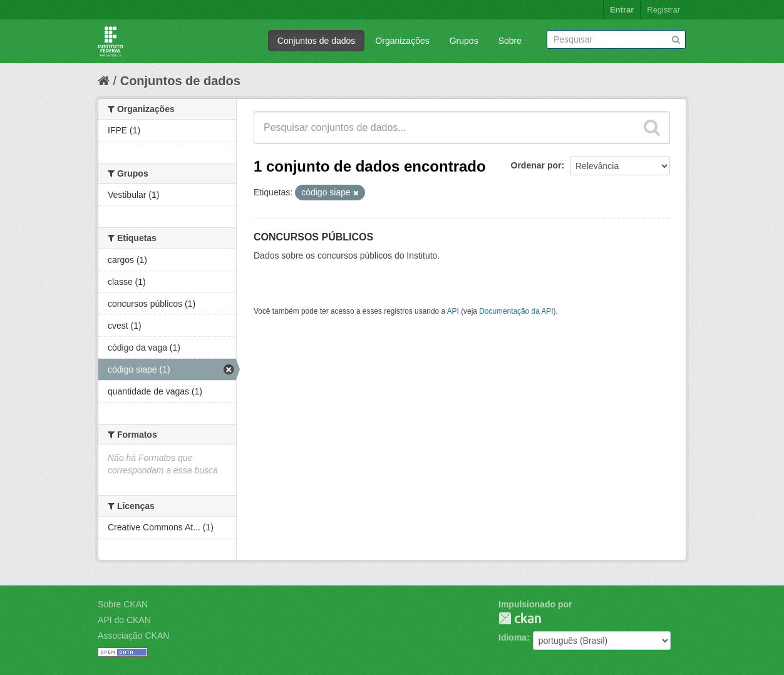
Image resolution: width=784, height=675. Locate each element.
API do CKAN (124, 620)
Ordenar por (536, 165)
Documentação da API (516, 311)
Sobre (510, 41)
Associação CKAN (133, 636)
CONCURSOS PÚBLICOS (313, 237)
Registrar (663, 10)
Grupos (464, 41)
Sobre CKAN (123, 604)
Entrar (622, 10)
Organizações (402, 41)
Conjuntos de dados (317, 41)
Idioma (513, 637)
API (453, 311)
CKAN (520, 618)
